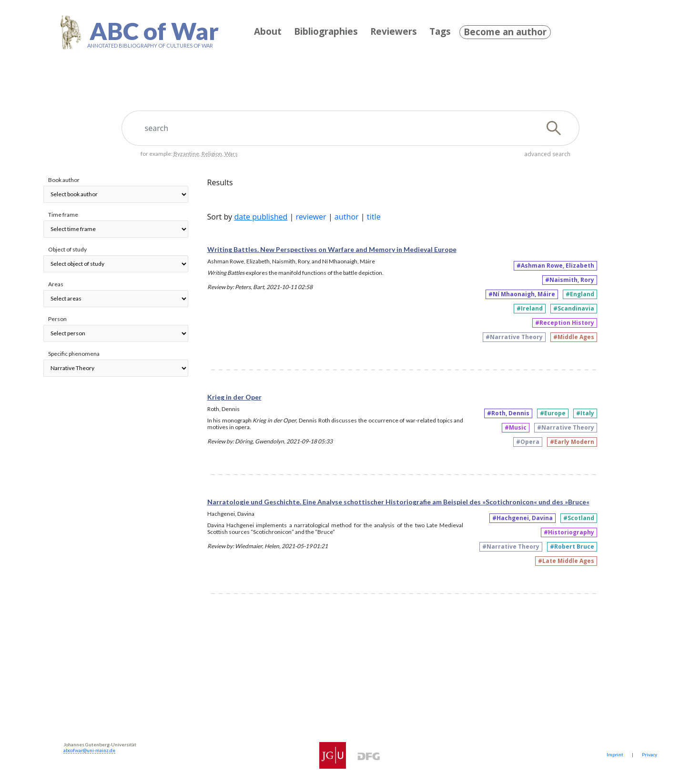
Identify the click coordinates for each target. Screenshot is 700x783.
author (347, 217)
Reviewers (394, 31)
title (374, 217)
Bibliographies (326, 31)
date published (261, 217)
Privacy (649, 754)
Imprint (615, 754)
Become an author (505, 32)
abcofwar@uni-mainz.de (89, 750)
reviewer (311, 217)
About (268, 31)
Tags (440, 31)
